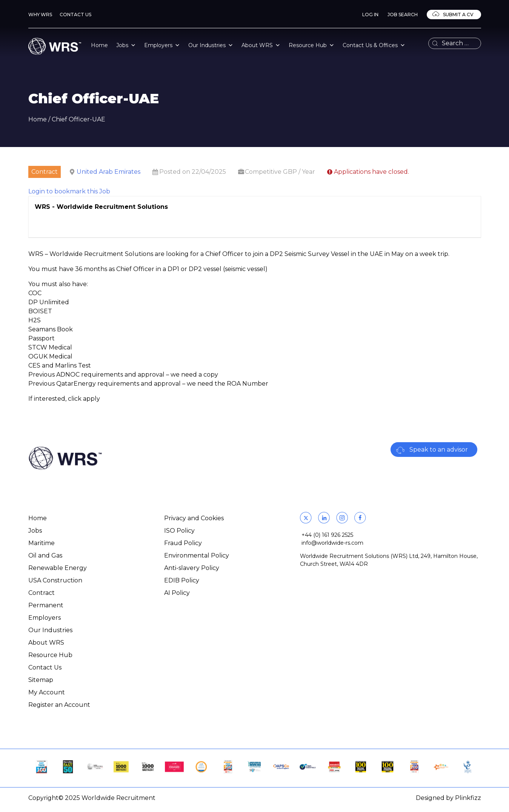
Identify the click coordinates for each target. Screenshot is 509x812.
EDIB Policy (182, 580)
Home (99, 45)
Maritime (42, 543)
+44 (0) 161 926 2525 (327, 535)
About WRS (261, 45)
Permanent (46, 605)
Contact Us (75, 15)
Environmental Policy (197, 555)
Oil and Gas (45, 555)
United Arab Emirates (108, 172)
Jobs (126, 45)
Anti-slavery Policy (192, 568)
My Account (47, 692)
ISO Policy (179, 531)
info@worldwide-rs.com (332, 543)
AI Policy (177, 593)
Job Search (403, 15)
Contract (42, 593)
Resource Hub (311, 45)
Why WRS (40, 15)
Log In (370, 15)
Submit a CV (458, 15)
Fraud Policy (183, 543)
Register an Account (59, 705)
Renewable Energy (58, 568)
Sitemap (41, 680)
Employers (162, 45)
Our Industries (211, 45)
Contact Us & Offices (374, 45)
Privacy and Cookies (194, 518)
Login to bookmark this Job (69, 191)
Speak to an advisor (439, 450)
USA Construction (55, 580)
